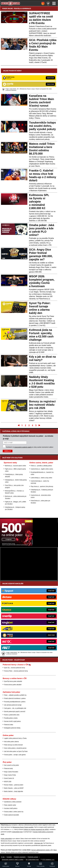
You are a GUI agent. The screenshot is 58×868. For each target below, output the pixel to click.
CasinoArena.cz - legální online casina (42, 469)
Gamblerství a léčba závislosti (13, 802)
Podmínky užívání (33, 857)
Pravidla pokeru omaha (11, 718)
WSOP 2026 (8, 782)
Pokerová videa (9, 725)
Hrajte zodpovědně (6, 839)
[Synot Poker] (16, 545)
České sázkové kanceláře (12, 815)
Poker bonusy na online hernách (13, 745)
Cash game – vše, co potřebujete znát (15, 708)
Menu (54, 3)
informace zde (38, 843)
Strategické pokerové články (12, 728)
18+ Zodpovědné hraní (32, 860)
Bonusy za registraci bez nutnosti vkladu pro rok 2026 (42, 405)
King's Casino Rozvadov (11, 772)
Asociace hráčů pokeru (11, 808)
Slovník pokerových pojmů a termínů (15, 711)
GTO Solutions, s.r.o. (48, 860)
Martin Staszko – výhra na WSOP (14, 788)
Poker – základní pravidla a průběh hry (15, 695)
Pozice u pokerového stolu (12, 715)
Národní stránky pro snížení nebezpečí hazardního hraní (22, 852)
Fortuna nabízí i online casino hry (14, 812)
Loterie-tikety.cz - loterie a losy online (41, 478)
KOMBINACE (27, 9)
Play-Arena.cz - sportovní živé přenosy (42, 486)
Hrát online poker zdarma (11, 742)
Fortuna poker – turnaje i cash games (15, 755)
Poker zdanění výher (10, 805)
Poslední (40, 425)
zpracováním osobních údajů (23, 447)
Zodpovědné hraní (17, 832)
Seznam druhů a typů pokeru (12, 721)
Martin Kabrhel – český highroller (14, 791)
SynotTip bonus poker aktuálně (13, 681)
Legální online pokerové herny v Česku (15, 738)
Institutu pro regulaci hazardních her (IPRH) (36, 830)
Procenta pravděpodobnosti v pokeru (15, 702)
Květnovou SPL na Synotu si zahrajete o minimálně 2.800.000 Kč (39, 202)
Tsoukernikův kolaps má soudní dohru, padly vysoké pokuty (42, 126)
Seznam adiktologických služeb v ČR (42, 850)
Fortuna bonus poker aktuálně (13, 685)
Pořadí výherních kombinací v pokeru (15, 698)
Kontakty (9, 857)
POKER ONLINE (8, 9)
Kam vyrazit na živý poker (12, 765)
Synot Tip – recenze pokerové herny (14, 668)
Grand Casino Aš (9, 778)
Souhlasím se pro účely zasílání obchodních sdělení (30, 447)
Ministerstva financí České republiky (23, 827)
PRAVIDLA (17, 9)
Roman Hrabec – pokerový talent (14, 785)
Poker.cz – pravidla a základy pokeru (41, 466)
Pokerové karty (8, 768)
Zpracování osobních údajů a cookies (13, 860)
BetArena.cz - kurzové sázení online (15, 466)
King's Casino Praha (10, 775)
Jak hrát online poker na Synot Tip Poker (16, 751)
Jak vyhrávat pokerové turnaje (13, 705)
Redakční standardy (20, 857)
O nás (3, 857)
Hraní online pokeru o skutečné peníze (15, 748)
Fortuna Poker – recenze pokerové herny (16, 671)
